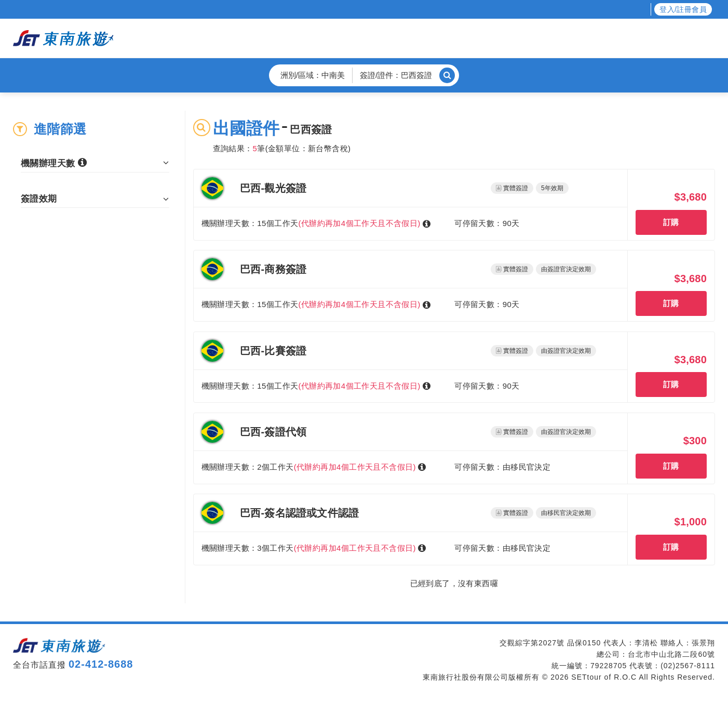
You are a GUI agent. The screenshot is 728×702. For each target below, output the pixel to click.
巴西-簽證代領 (273, 443)
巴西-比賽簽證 (273, 359)
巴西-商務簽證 (273, 275)
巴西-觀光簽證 (273, 191)
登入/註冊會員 (683, 9)
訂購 (671, 225)
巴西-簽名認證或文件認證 (299, 527)
